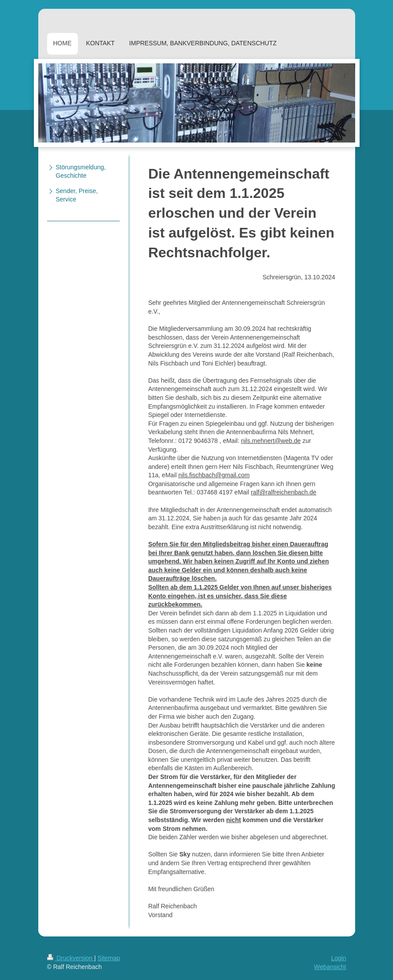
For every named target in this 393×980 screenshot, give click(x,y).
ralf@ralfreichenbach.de (284, 492)
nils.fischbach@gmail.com (214, 475)
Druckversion (71, 958)
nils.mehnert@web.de (271, 441)
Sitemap (109, 958)
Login (338, 958)
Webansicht (330, 967)
